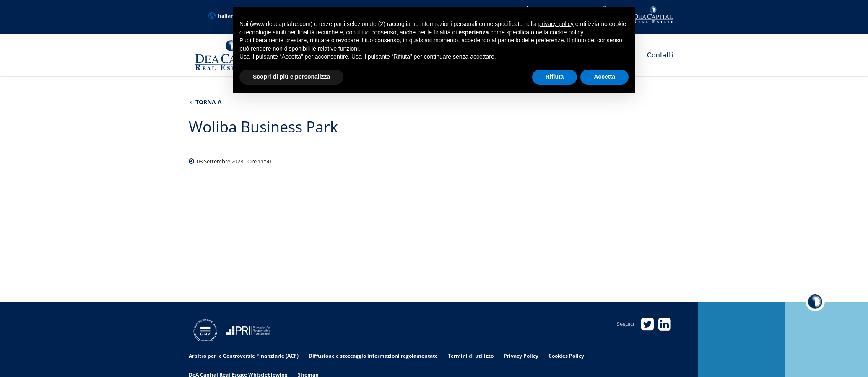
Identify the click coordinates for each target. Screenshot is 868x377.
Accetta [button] (604, 77)
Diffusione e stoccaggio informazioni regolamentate (373, 356)
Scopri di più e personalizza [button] (291, 77)
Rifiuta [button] (555, 77)
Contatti (660, 55)
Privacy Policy (521, 356)
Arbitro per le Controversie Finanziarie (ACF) (244, 356)
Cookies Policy (566, 356)
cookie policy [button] (566, 32)
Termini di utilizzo (471, 356)
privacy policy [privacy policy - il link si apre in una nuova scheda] (556, 24)
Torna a (206, 102)
